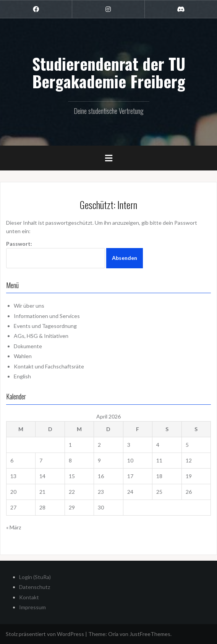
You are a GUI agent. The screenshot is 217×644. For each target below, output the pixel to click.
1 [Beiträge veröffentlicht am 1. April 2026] (70, 445)
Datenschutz (35, 587)
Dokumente (28, 346)
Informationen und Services (47, 316)
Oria (113, 634)
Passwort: (56, 254)
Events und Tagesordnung (45, 326)
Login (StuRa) (35, 577)
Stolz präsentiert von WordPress (45, 634)
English (22, 376)
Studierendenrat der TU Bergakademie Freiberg (109, 72)
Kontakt (29, 597)
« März (14, 527)
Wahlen (23, 356)
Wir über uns (29, 306)
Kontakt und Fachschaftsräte (49, 366)
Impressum (32, 607)
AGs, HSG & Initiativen (41, 336)
